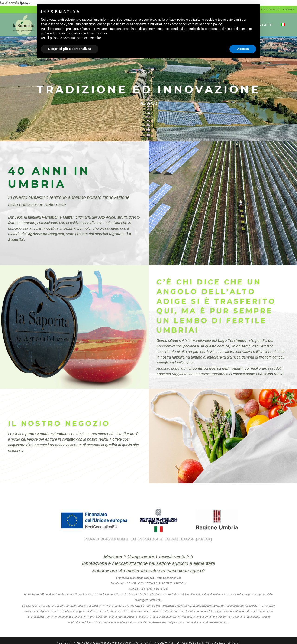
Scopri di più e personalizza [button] (70, 49)
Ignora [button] (25, 3)
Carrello (288, 9)
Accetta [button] (243, 49)
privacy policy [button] (176, 20)
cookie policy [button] (212, 24)
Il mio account (270, 9)
